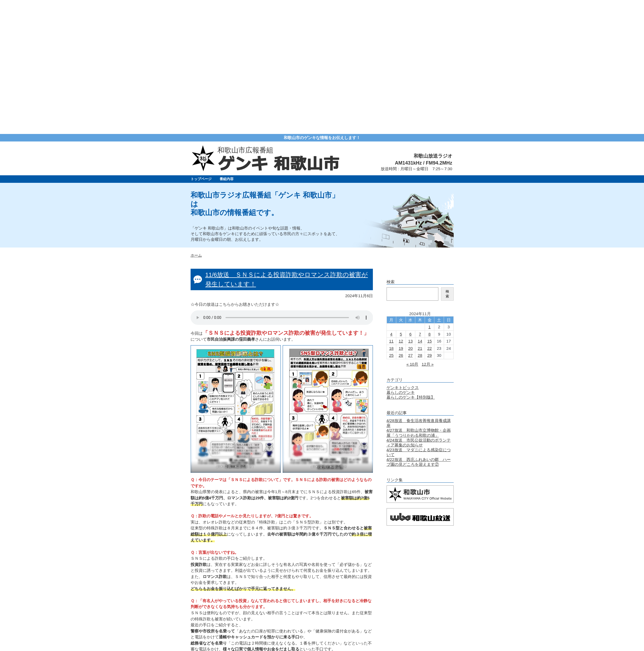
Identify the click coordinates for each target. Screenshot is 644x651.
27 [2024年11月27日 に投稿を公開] (411, 221)
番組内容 (227, 45)
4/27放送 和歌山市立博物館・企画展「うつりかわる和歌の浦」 (419, 299)
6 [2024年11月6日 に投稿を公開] (410, 200)
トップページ (201, 45)
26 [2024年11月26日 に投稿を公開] (401, 221)
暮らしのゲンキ (401, 258)
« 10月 (412, 230)
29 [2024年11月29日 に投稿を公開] (430, 221)
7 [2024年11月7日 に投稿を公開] (420, 200)
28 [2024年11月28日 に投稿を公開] (420, 221)
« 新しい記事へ (204, 578)
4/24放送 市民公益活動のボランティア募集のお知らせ (419, 309)
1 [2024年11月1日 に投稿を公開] (430, 193)
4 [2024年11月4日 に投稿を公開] (391, 200)
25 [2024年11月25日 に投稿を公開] (391, 221)
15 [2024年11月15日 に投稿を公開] (430, 207)
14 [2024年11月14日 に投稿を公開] (420, 207)
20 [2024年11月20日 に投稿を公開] (411, 214)
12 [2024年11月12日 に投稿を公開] (401, 207)
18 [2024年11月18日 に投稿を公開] (391, 214)
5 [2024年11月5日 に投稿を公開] (401, 200)
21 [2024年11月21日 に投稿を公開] (420, 214)
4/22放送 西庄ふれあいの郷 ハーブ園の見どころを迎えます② (419, 328)
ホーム (196, 121)
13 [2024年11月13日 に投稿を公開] (411, 207)
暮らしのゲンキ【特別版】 (411, 263)
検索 (447, 160)
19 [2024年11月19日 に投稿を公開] (401, 214)
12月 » (428, 230)
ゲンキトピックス (403, 254)
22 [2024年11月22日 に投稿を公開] (430, 214)
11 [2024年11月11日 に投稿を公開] (391, 207)
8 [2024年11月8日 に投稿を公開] (430, 200)
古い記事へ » (361, 578)
